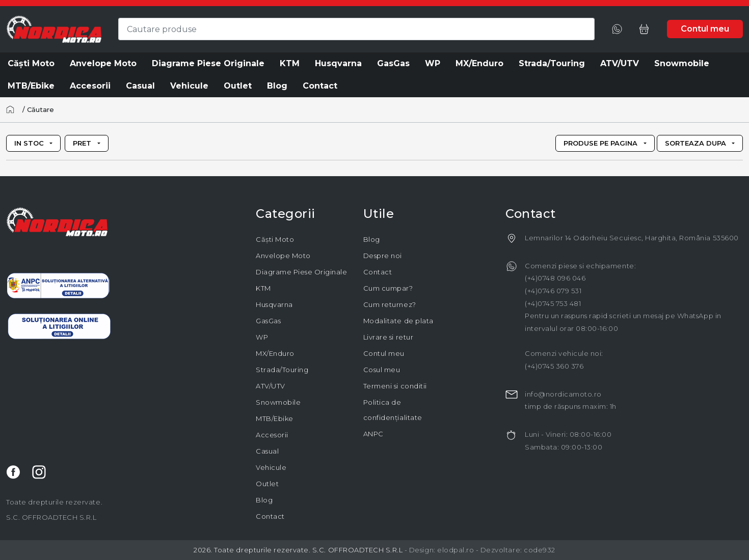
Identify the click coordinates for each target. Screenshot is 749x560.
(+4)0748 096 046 (555, 278)
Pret (82, 143)
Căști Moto (275, 239)
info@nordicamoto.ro (563, 394)
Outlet (267, 484)
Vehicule (271, 467)
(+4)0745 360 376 (554, 366)
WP (262, 337)
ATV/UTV (271, 386)
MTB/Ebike (275, 418)
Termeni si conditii (395, 386)
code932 (540, 550)
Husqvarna (274, 304)
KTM (263, 288)
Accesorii (272, 435)
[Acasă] (13, 109)
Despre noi (383, 256)
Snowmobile (278, 402)
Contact (270, 516)
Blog (264, 500)
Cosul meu (382, 370)
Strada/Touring (282, 370)
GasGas (268, 321)
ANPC (373, 434)
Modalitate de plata (398, 321)
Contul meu (384, 353)
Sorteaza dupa (695, 143)
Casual (267, 451)
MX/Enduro (275, 353)
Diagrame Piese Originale (301, 272)
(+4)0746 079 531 (553, 291)
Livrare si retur (388, 337)
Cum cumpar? (388, 288)
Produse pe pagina (600, 143)
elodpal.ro (456, 550)
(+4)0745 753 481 (553, 303)
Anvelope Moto (283, 256)
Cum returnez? (390, 304)
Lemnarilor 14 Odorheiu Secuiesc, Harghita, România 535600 (632, 238)
